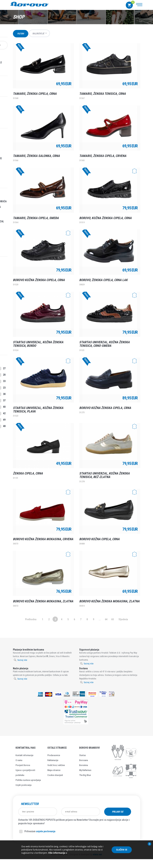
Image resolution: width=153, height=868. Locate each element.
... (100, 619)
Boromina (84, 765)
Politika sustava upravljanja (28, 780)
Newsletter (30, 804)
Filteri (21, 34)
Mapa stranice (54, 770)
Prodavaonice (54, 755)
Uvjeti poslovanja (24, 785)
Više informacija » (57, 853)
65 (112, 619)
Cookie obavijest (55, 775)
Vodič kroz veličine (56, 765)
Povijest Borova (23, 765)
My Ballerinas (85, 770)
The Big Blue (85, 775)
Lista (138, 33)
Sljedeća (123, 619)
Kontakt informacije (24, 755)
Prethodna (31, 619)
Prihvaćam (37, 832)
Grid (133, 33)
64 (106, 619)
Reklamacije (53, 760)
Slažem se (122, 850)
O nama (19, 760)
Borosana (84, 760)
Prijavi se (118, 812)
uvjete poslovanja (46, 831)
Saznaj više (22, 660)
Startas (83, 755)
